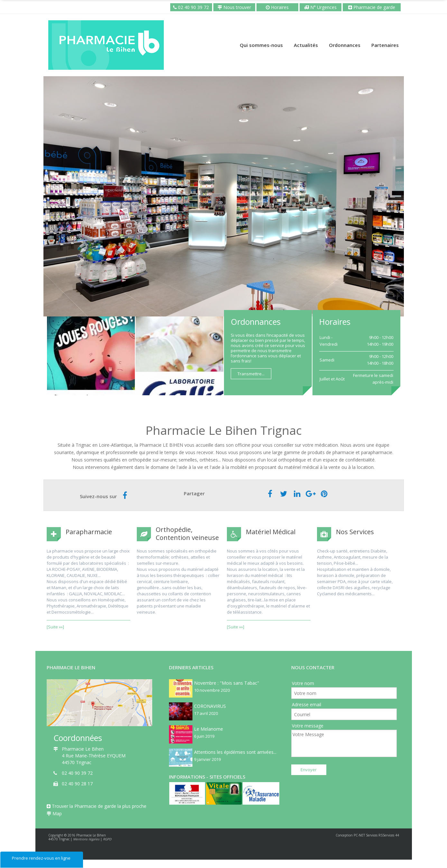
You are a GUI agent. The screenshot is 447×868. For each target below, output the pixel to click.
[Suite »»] (55, 627)
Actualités (306, 45)
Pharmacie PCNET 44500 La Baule (252, 852)
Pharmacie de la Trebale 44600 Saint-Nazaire (181, 849)
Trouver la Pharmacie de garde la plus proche (97, 806)
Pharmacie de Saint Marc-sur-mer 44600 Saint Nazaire (312, 852)
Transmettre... (251, 374)
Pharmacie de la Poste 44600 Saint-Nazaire (293, 849)
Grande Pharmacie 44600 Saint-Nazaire (139, 852)
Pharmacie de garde (374, 7)
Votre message (308, 726)
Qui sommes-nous (261, 45)
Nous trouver (234, 7)
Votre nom (303, 683)
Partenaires (385, 45)
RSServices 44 (389, 835)
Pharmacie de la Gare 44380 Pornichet (348, 849)
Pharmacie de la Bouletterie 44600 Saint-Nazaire (71, 849)
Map (54, 813)
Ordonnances (345, 45)
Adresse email (307, 704)
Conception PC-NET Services (357, 835)
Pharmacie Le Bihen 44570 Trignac (127, 849)
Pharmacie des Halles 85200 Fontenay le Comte (198, 852)
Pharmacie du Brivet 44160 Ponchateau (238, 849)
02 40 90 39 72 (193, 7)
